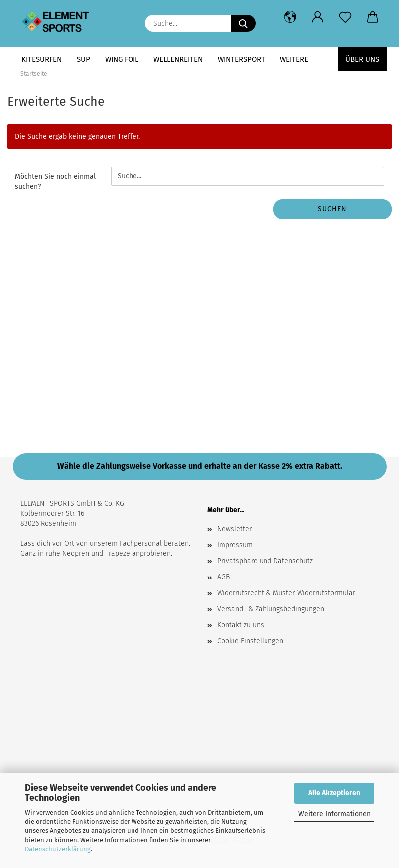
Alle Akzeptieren (334, 793)
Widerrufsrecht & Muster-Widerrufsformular (286, 593)
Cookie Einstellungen (250, 641)
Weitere (294, 59)
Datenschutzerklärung (58, 849)
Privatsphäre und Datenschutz (265, 561)
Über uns (362, 59)
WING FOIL (122, 59)
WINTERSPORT (241, 59)
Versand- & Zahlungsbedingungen (271, 609)
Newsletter (234, 529)
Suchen (332, 209)
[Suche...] (243, 23)
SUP (83, 59)
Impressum (235, 545)
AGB (223, 577)
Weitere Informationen (334, 814)
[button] (291, 17)
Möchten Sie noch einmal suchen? (55, 182)
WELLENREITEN (178, 59)
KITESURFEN (42, 59)
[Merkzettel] (345, 17)
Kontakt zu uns (241, 625)
